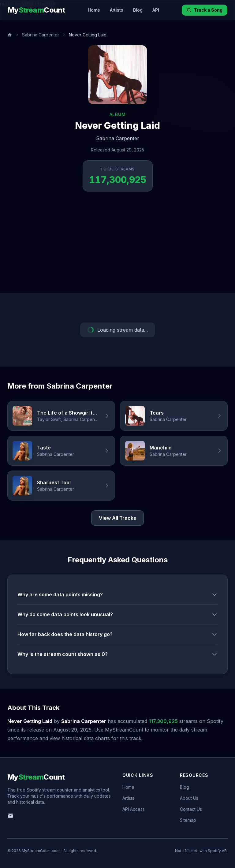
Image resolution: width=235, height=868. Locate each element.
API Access (134, 809)
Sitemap (188, 820)
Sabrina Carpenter (41, 35)
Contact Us (191, 809)
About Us (189, 798)
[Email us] (10, 816)
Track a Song (205, 10)
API (156, 10)
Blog (138, 10)
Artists (117, 10)
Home (94, 10)
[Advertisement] (117, 247)
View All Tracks (117, 518)
